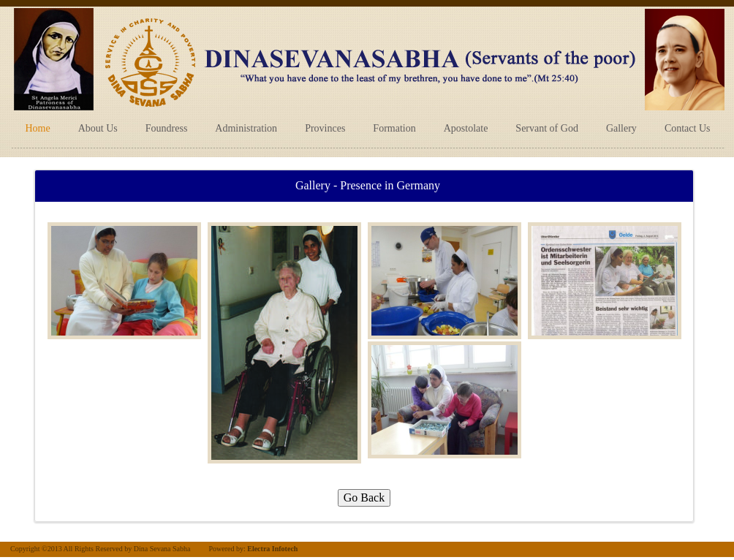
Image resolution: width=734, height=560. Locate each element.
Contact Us (688, 128)
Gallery (621, 128)
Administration (246, 128)
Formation (394, 128)
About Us (98, 128)
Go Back (364, 497)
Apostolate (466, 128)
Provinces (325, 128)
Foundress (167, 128)
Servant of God (547, 128)
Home (38, 128)
